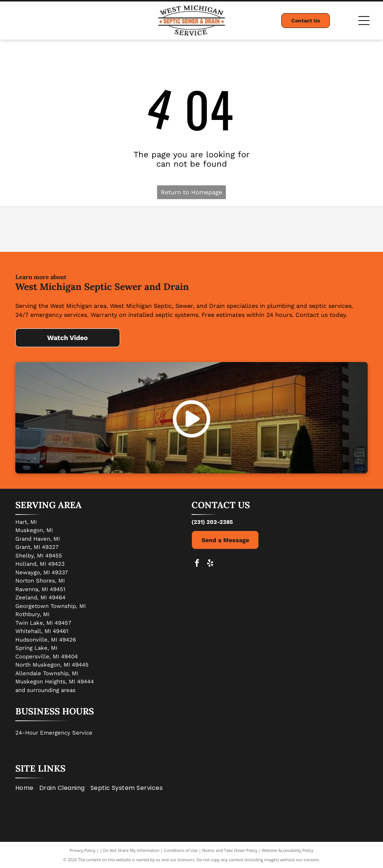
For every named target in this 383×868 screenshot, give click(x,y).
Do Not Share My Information (131, 850)
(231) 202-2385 (212, 522)
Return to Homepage (191, 192)
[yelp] (210, 564)
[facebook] (197, 564)
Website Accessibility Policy (288, 850)
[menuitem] (27, 788)
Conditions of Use (181, 850)
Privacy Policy (82, 850)
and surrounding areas (45, 690)
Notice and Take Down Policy (230, 850)
